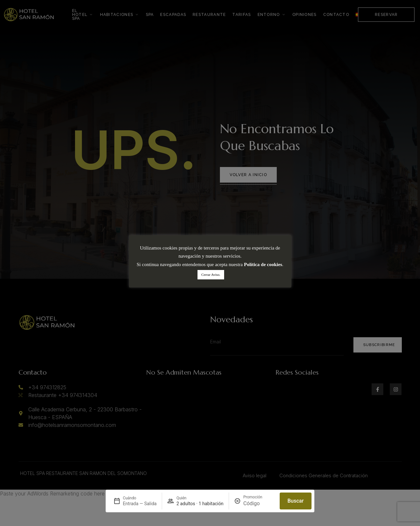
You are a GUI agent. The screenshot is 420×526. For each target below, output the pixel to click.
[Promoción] (259, 504)
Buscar (296, 501)
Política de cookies (263, 264)
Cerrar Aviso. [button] (211, 275)
